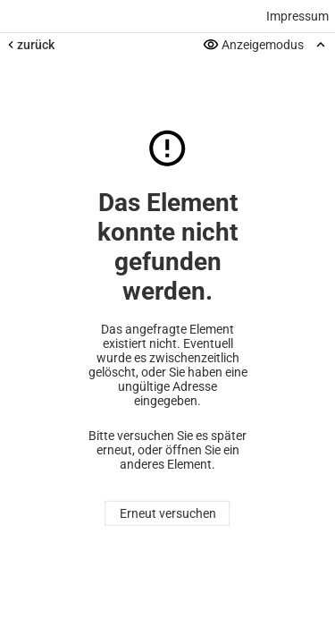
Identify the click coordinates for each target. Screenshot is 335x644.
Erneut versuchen (168, 513)
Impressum (297, 16)
